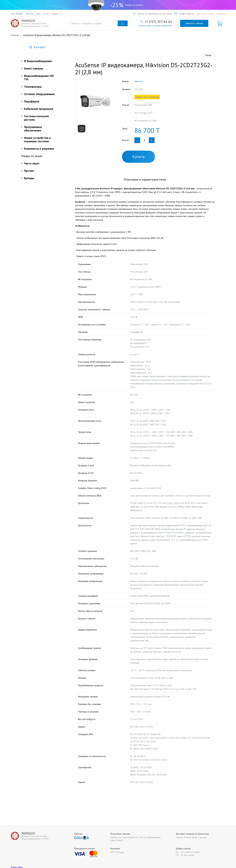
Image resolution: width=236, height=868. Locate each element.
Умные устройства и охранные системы (37, 139)
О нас (46, 14)
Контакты (221, 14)
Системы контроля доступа (36, 118)
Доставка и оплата (206, 14)
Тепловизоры (33, 87)
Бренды (29, 178)
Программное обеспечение (33, 129)
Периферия (32, 101)
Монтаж (30, 14)
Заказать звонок (194, 23)
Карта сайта (17, 856)
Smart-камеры (34, 68)
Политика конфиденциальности (26, 859)
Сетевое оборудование (39, 94)
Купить (139, 157)
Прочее (29, 171)
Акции (55, 14)
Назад (208, 55)
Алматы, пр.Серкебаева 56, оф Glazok (152, 14)
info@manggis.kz (184, 14)
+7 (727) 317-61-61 (158, 21)
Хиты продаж (17, 14)
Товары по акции (31, 156)
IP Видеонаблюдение (38, 61)
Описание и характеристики (145, 179)
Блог (38, 14)
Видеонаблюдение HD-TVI (39, 78)
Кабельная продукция (39, 109)
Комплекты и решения (39, 149)
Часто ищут (32, 163)
